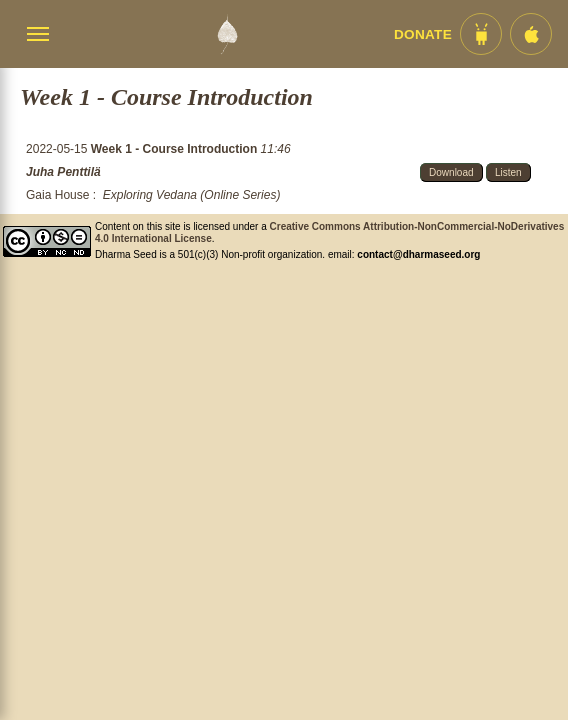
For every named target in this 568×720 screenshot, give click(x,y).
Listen (508, 172)
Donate (423, 34)
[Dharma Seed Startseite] (227, 34)
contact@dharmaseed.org (418, 254)
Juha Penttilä (63, 172)
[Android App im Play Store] (481, 34)
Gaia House (57, 195)
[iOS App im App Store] (531, 34)
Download (451, 172)
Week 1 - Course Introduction (176, 149)
